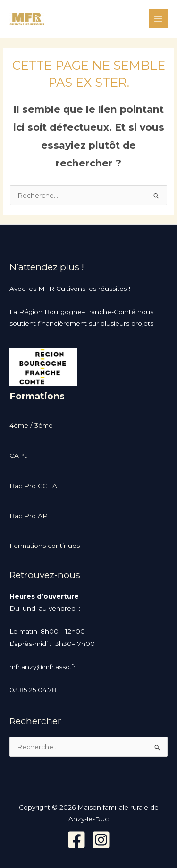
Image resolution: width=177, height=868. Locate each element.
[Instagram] (101, 840)
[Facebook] (76, 840)
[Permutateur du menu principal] (158, 19)
